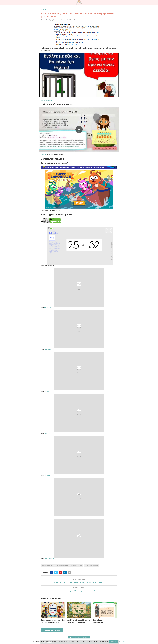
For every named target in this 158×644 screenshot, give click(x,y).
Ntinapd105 (48, 475)
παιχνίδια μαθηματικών (91, 565)
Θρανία (43, 155)
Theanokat (47, 308)
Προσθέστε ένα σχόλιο (52, 630)
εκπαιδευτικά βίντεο (63, 565)
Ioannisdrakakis (49, 517)
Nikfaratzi (47, 433)
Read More (121, 641)
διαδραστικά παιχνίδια (48, 565)
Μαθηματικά (52, 10)
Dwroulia (47, 391)
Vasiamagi (47, 349)
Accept (113, 641)
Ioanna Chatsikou (47, 100)
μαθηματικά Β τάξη (77, 565)
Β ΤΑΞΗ (43, 10)
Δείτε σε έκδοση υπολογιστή (79, 637)
